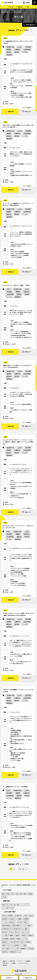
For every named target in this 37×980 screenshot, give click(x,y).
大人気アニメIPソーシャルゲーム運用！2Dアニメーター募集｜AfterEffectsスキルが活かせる (18, 614)
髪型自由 (18, 939)
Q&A (28, 7)
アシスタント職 (15, 949)
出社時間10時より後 (7, 929)
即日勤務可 (5, 919)
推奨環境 (5, 965)
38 (23, 869)
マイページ (20, 961)
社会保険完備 (5, 939)
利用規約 (14, 963)
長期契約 (11, 935)
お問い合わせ (6, 963)
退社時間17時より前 (18, 929)
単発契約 (24, 935)
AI (20, 952)
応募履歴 (28, 961)
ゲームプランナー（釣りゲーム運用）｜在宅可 (16, 285)
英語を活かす (13, 922)
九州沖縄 (4, 897)
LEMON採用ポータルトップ (8, 12)
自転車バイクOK (6, 945)
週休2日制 (5, 932)
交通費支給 (30, 935)
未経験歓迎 (26, 919)
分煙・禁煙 (13, 942)
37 (20, 869)
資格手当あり (5, 952)
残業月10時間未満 (6, 925)
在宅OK (4, 916)
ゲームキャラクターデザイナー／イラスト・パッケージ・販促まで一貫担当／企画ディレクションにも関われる (18, 442)
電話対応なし (5, 942)
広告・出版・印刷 (15, 905)
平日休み (11, 932)
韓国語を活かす (14, 952)
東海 (21, 894)
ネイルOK (25, 939)
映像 (3, 905)
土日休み (26, 916)
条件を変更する (31, 25)
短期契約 (17, 935)
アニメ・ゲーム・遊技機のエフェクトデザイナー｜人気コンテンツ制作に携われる (18, 204)
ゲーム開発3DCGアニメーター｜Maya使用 (15, 787)
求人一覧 (11, 7)
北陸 (17, 894)
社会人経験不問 (15, 945)
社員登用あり (12, 919)
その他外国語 (31, 949)
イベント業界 (5, 908)
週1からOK (18, 932)
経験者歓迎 (23, 949)
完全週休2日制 (18, 916)
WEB (7, 905)
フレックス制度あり (27, 925)
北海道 (8, 894)
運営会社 (5, 961)
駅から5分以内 (21, 942)
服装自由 (12, 939)
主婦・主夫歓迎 (6, 949)
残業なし (26, 922)
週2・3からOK (26, 932)
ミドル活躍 (23, 945)
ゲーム (22, 905)
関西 (25, 894)
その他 (12, 908)
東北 (13, 894)
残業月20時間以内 (17, 925)
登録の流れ (20, 7)
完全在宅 (20, 922)
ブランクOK (5, 922)
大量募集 (19, 919)
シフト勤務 (5, 935)
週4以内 (32, 916)
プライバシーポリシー (24, 963)
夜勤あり (27, 929)
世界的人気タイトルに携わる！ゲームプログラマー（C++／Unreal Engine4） (17, 366)
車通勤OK (28, 942)
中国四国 (30, 894)
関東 (3, 894)
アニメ (27, 905)
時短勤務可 (10, 916)
